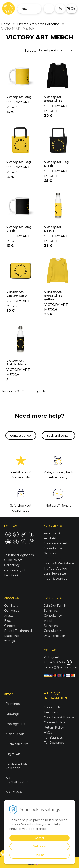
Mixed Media (15, 734)
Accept (39, 838)
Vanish (49, 621)
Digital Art (13, 754)
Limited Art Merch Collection (19, 766)
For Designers (54, 743)
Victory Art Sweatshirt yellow (53, 296)
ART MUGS (14, 792)
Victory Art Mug (19, 97)
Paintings (13, 704)
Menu (24, 9)
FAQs (48, 732)
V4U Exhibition (54, 636)
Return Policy (54, 727)
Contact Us (52, 707)
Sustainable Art (17, 744)
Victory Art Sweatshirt (53, 99)
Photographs (15, 724)
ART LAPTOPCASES (17, 780)
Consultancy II (54, 631)
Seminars (51, 611)
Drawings (13, 714)
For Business (54, 738)
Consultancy (53, 616)
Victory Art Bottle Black (16, 362)
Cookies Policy (54, 722)
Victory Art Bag (19, 162)
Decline (39, 855)
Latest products (51, 50)
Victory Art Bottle (53, 229)
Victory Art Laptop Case (17, 294)
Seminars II (52, 626)
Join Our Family (55, 606)
